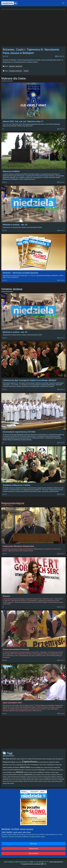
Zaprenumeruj (33, 849)
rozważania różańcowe (15, 71)
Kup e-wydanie (33, 853)
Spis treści (33, 844)
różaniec (26, 71)
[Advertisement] (34, 733)
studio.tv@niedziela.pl (56, 862)
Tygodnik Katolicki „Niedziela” (32, 864)
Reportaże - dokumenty (16, 66)
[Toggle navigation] (63, 3)
